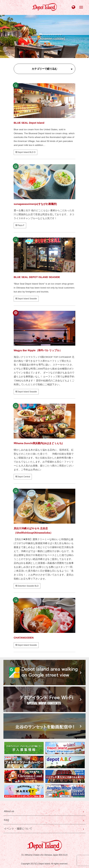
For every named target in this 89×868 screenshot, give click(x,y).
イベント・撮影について (18, 829)
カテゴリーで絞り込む (44, 69)
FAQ (7, 820)
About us (9, 811)
